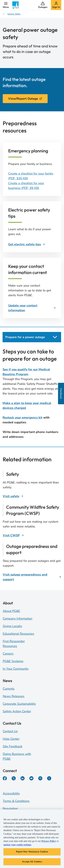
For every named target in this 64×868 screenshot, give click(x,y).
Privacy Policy (49, 842)
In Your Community (16, 669)
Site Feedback (13, 746)
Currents (9, 689)
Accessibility (11, 793)
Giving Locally (12, 626)
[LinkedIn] (23, 778)
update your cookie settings (17, 845)
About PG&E (11, 611)
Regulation (10, 809)
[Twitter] (14, 778)
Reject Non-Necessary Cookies (32, 852)
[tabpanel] (32, 393)
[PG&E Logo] (16, 5)
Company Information (17, 619)
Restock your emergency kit (22, 418)
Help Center (11, 739)
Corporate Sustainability (19, 704)
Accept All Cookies (32, 862)
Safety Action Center (17, 711)
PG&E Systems (13, 661)
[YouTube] (31, 778)
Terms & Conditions (16, 801)
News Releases (14, 696)
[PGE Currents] (49, 778)
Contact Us (10, 731)
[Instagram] (40, 778)
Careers (8, 654)
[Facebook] (5, 778)
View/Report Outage (25, 99)
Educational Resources (18, 634)
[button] (6, 5)
